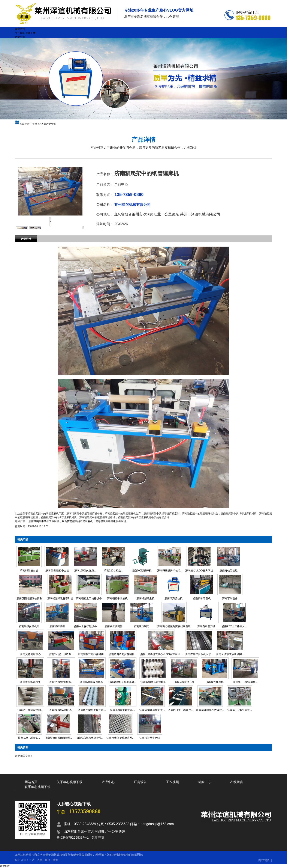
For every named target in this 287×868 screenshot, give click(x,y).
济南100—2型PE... (29, 738)
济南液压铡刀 (142, 626)
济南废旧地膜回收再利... (30, 598)
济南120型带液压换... (61, 682)
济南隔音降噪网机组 (92, 682)
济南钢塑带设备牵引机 (60, 598)
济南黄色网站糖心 (30, 654)
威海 (55, 860)
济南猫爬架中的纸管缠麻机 (44, 521)
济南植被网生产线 (150, 738)
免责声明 (98, 837)
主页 (35, 124)
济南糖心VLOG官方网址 (199, 571)
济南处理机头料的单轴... (123, 682)
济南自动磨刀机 (206, 626)
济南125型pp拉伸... (85, 571)
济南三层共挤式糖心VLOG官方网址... (161, 654)
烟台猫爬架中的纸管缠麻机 (77, 521)
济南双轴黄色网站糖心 (153, 682)
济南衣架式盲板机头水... (199, 654)
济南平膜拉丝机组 (29, 626)
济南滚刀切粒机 (173, 598)
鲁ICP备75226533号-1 (73, 837)
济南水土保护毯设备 (85, 626)
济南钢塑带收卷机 (117, 598)
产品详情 (26, 239)
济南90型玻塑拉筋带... (152, 710)
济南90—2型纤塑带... (240, 710)
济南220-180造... (114, 571)
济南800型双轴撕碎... (61, 710)
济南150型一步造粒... (61, 654)
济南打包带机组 (229, 571)
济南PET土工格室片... (234, 626)
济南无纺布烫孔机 (184, 682)
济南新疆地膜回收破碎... (210, 710)
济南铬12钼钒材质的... (30, 710)
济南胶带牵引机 (202, 598)
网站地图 (264, 860)
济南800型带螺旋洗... (123, 710)
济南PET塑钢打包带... (170, 571)
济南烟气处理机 (215, 682)
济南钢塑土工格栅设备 (89, 598)
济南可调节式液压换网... (230, 654)
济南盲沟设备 (230, 598)
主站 (32, 860)
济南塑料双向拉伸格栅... (92, 654)
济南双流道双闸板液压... (59, 738)
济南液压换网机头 (30, 682)
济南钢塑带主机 (145, 598)
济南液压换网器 (114, 626)
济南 (40, 860)
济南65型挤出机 (29, 571)
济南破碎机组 (57, 626)
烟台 (48, 860)
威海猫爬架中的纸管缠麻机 (111, 521)
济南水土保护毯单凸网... (120, 738)
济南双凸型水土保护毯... (92, 710)
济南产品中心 (49, 124)
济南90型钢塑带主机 (57, 571)
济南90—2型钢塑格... (245, 682)
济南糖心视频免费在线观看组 (174, 626)
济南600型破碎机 (142, 571)
